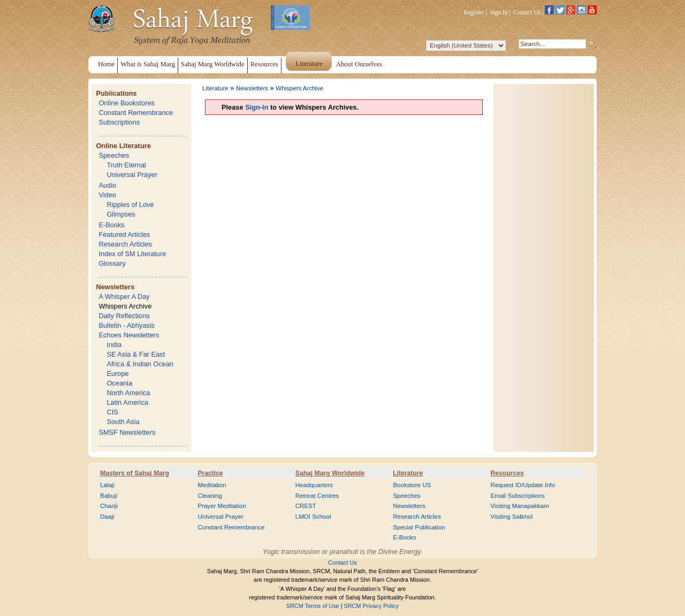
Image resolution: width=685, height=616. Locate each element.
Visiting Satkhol (512, 517)
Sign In (499, 12)
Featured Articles (124, 234)
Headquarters (314, 485)
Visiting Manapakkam (520, 506)
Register (474, 12)
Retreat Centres (317, 496)
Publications (116, 93)
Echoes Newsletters (129, 335)
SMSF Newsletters (127, 432)
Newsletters (115, 287)
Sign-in (257, 107)
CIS (112, 412)
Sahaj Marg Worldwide (330, 473)
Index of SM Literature (132, 254)
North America (128, 393)
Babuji (109, 496)
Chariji (109, 506)
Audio (107, 185)
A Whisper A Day (124, 297)
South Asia (123, 422)
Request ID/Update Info (523, 485)
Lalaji (107, 485)
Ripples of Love (130, 205)
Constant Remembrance (136, 113)
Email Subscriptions (518, 496)
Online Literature (123, 146)
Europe (117, 374)
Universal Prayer (132, 175)
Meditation (212, 485)
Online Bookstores (127, 103)
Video (107, 195)
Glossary (112, 263)
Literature (215, 88)
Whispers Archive (125, 306)
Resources (507, 473)
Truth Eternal (126, 165)
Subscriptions (119, 122)
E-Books (111, 225)
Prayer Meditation (222, 506)
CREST (306, 506)
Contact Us (527, 12)
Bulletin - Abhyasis (127, 325)
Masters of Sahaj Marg (135, 473)
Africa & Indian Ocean (140, 364)
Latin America (127, 402)
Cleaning (210, 496)
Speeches (114, 155)
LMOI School (313, 517)
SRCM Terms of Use (313, 606)
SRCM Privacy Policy (372, 606)
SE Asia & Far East (136, 354)
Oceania (119, 383)
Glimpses (121, 214)
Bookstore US (412, 485)
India (114, 345)
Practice (210, 473)
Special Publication (419, 527)
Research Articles (125, 244)
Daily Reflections (124, 316)
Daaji (107, 517)
